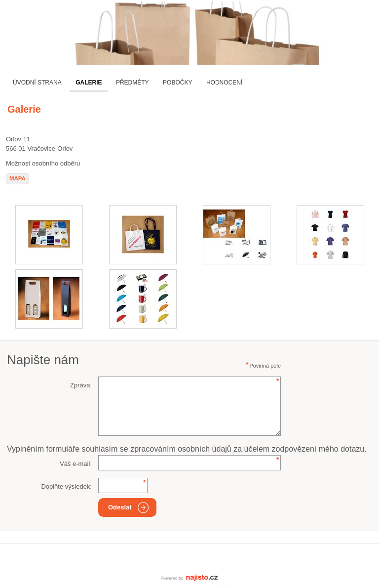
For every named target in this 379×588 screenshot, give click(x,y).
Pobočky (177, 83)
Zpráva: (81, 385)
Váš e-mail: (76, 464)
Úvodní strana (37, 83)
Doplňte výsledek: (66, 486)
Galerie (89, 83)
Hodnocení (224, 83)
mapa (18, 178)
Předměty (133, 83)
